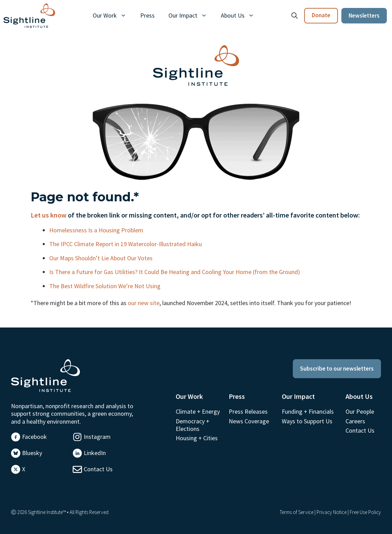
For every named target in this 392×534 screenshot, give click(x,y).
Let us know (49, 215)
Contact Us (98, 469)
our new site (144, 303)
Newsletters (364, 16)
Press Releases (248, 411)
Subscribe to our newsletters (337, 369)
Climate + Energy (198, 411)
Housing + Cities (197, 438)
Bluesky (32, 453)
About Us (241, 16)
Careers (355, 421)
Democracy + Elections (193, 425)
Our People (360, 411)
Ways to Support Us (307, 421)
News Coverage (249, 421)
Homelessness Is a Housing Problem (97, 230)
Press (147, 15)
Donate (321, 15)
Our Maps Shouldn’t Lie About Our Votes (102, 258)
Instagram (97, 437)
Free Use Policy (365, 512)
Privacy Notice (332, 512)
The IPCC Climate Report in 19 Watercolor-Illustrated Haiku (126, 244)
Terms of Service (297, 512)
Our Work (113, 16)
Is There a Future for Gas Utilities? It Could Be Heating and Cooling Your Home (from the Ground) (175, 272)
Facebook (34, 437)
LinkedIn (95, 453)
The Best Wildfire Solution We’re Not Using (106, 286)
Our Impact (191, 16)
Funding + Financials (308, 411)
